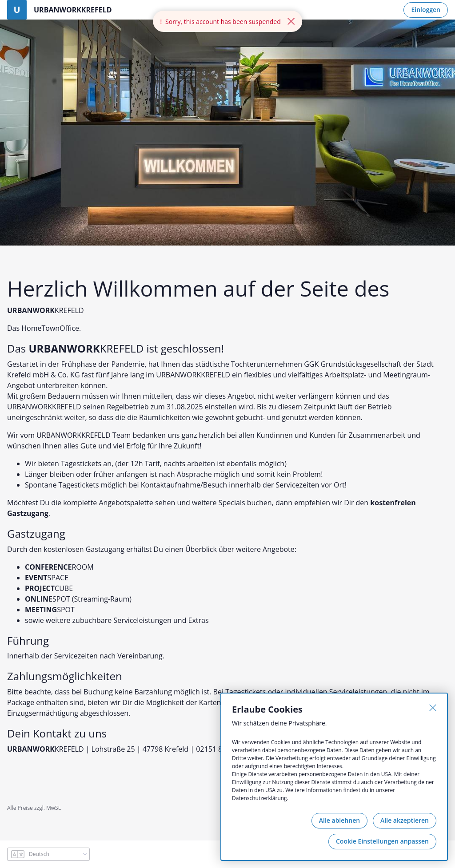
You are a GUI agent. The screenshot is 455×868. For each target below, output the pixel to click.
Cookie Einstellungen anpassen (382, 841)
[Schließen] (433, 708)
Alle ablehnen (339, 820)
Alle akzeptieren (405, 820)
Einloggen (426, 10)
